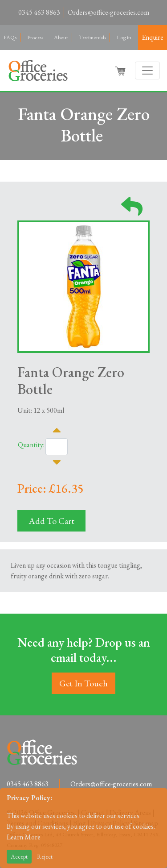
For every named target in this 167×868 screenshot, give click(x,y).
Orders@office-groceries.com (108, 12)
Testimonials (92, 37)
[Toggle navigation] (147, 71)
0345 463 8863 (39, 12)
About (61, 37)
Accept (19, 856)
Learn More (24, 837)
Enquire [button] (153, 37)
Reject (45, 856)
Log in (124, 37)
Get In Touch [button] (83, 683)
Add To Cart (51, 521)
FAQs (10, 37)
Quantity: (31, 445)
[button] (121, 71)
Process (35, 37)
